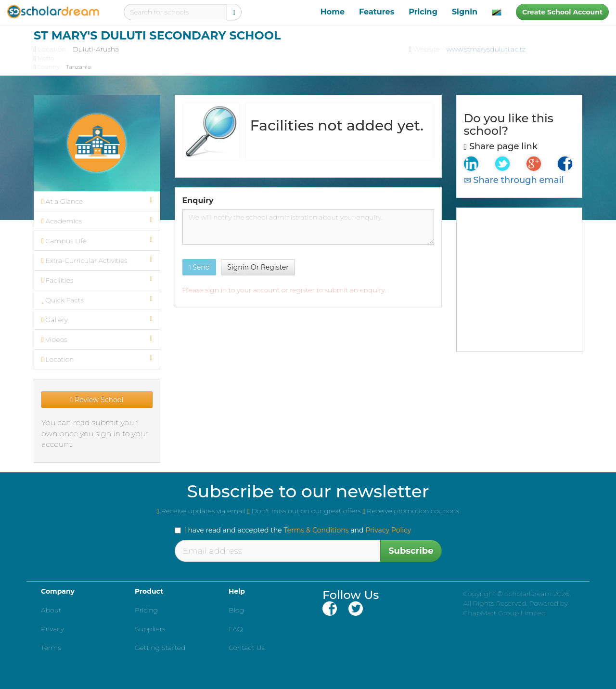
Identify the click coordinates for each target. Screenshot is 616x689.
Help (237, 591)
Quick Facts (97, 300)
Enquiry (198, 201)
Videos (97, 339)
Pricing (423, 12)
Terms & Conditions (316, 530)
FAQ (236, 629)
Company (58, 591)
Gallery (97, 320)
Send (199, 267)
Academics (97, 221)
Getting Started (160, 648)
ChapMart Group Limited (505, 613)
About (51, 610)
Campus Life (97, 241)
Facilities (97, 280)
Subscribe (411, 551)
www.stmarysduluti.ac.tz (486, 49)
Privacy (52, 629)
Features (377, 12)
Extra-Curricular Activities (97, 260)
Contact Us (247, 648)
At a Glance (97, 201)
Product (149, 591)
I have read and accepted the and (293, 530)
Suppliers (150, 629)
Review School (97, 400)
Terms (51, 648)
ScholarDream (528, 594)
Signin (465, 12)
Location (97, 359)
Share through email (514, 180)
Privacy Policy (388, 530)
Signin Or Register (258, 267)
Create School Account (562, 12)
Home (333, 12)
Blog (236, 610)
